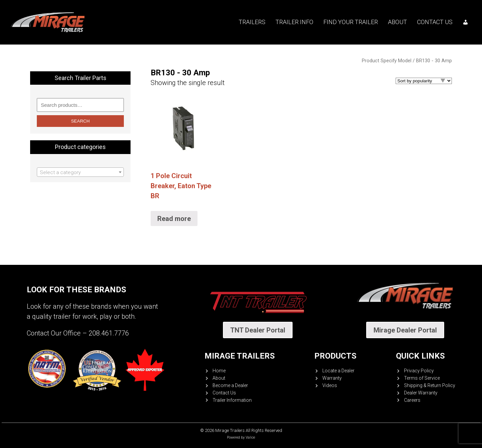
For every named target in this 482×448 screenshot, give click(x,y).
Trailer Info (294, 22)
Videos (330, 385)
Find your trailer (351, 22)
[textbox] (80, 172)
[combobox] (80, 172)
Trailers (252, 22)
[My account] (466, 22)
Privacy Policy (419, 371)
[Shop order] (424, 81)
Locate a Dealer (338, 371)
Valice (250, 437)
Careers (412, 400)
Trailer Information (232, 400)
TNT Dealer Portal (258, 330)
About (397, 22)
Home (219, 371)
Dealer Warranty (421, 393)
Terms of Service (422, 378)
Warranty (332, 378)
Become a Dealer (230, 385)
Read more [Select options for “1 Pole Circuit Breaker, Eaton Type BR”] (174, 219)
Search (80, 121)
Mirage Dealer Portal (405, 330)
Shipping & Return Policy (430, 385)
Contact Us (435, 22)
